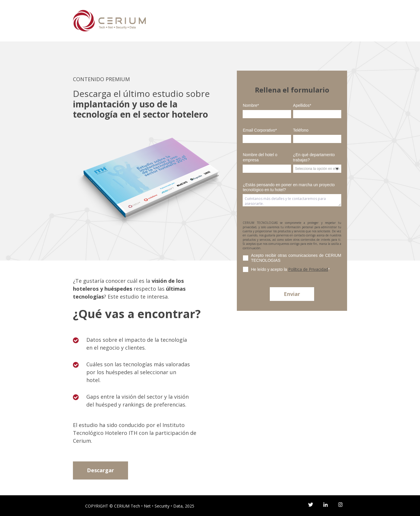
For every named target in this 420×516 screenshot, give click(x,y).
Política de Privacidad (308, 269)
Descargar (100, 470)
